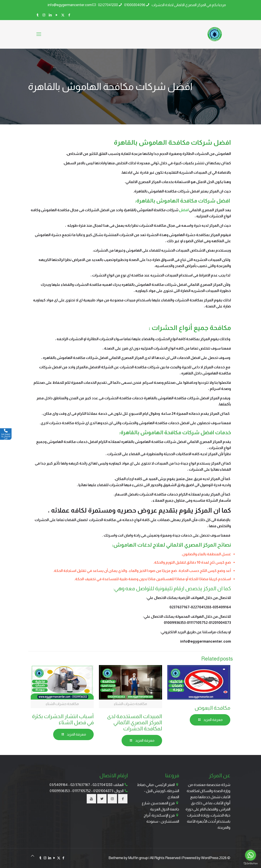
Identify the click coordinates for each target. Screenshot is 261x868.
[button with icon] (123, 799)
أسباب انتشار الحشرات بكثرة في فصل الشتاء (63, 719)
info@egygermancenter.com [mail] (70, 5)
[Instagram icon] (44, 15)
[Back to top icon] (33, 856)
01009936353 (60, 791)
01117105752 (81, 791)
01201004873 (103, 791)
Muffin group (138, 858)
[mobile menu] (39, 34)
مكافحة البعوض (212, 708)
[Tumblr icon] (38, 15)
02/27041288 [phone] (108, 5)
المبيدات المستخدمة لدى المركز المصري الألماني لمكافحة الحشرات (135, 722)
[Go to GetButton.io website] (251, 864)
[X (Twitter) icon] (63, 15)
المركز (210, 588)
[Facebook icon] (69, 15)
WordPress (210, 858)
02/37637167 (80, 785)
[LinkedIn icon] (50, 15)
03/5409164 (59, 785)
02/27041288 (103, 785)
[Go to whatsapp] (251, 855)
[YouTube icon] (57, 15)
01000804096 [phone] (135, 5)
